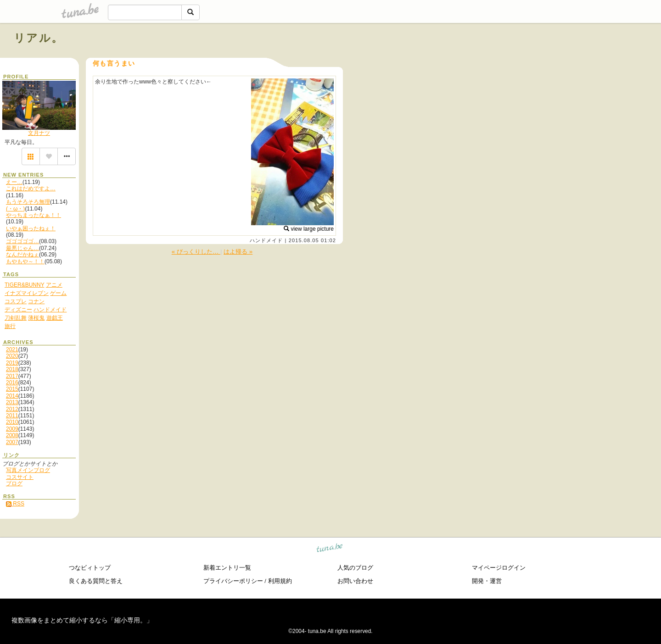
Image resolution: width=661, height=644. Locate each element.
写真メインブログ (28, 470)
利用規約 (280, 581)
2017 (12, 376)
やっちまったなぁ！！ (34, 215)
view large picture (309, 229)
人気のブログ (355, 568)
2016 (12, 383)
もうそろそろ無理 (28, 202)
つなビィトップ (90, 568)
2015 (12, 389)
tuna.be (330, 549)
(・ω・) (15, 209)
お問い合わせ (355, 581)
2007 (12, 442)
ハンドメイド (266, 240)
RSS (15, 504)
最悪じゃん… (22, 248)
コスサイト (20, 477)
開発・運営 (487, 581)
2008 (12, 435)
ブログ (14, 483)
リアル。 (39, 38)
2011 (12, 416)
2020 (12, 356)
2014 (12, 396)
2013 (12, 402)
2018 (12, 369)
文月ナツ (39, 133)
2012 (12, 409)
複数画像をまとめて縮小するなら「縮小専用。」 (82, 620)
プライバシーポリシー (233, 581)
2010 (12, 422)
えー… (14, 182)
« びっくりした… (196, 252)
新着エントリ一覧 (227, 568)
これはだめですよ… (31, 189)
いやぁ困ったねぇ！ (31, 228)
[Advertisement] (543, 59)
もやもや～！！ (25, 261)
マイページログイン (499, 568)
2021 (12, 350)
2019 (12, 363)
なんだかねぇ (22, 255)
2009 (12, 429)
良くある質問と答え (96, 581)
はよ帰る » (238, 252)
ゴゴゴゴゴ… (22, 241)
